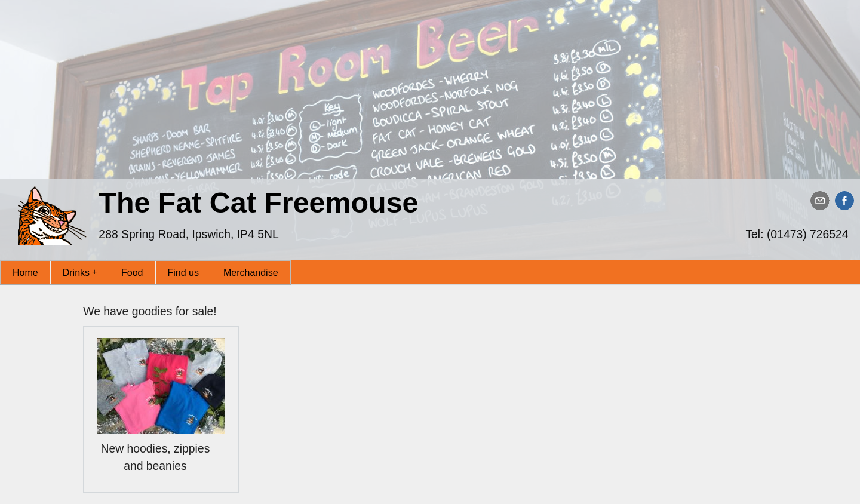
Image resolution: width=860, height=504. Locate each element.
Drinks (80, 272)
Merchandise (251, 273)
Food (132, 273)
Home (25, 273)
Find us (183, 273)
